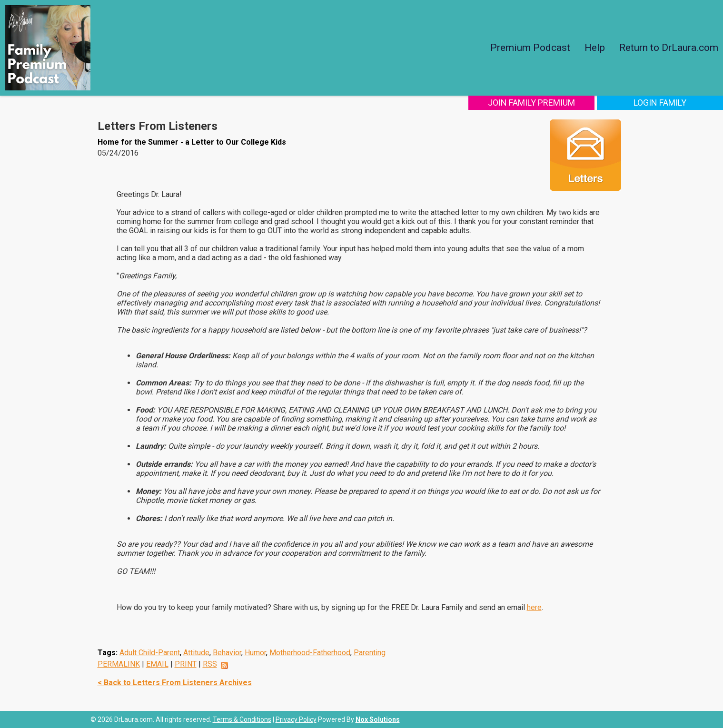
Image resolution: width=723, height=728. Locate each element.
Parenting (370, 653)
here (534, 607)
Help (595, 48)
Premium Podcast (530, 48)
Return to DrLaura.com (669, 48)
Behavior (227, 653)
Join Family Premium (531, 103)
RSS (210, 664)
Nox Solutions (378, 719)
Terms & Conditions (242, 719)
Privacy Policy (296, 719)
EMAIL (157, 664)
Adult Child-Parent (150, 653)
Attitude (196, 653)
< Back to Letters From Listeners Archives (175, 683)
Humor (255, 653)
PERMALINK (119, 664)
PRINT (186, 664)
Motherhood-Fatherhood (310, 653)
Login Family (660, 103)
